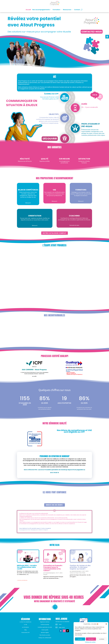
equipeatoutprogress (50, 573)
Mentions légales (45, 632)
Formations (81, 190)
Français (45, 575)
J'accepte (80, 639)
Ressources (67, 10)
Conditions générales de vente (45, 627)
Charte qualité (45, 630)
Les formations (25, 627)
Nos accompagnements (41, 10)
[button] (107, 37)
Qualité (45, 159)
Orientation (35, 216)
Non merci (91, 639)
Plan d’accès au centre (45, 635)
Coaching (74, 216)
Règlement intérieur (45, 622)
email (60, 624)
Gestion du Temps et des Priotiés (78, 573)
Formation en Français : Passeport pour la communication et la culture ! (53, 568)
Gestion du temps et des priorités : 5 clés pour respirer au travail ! (80, 567)
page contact (62, 627)
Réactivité (25, 159)
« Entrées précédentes (22, 580)
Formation (56, 10)
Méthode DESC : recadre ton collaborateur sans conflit (27, 567)
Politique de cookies (90, 642)
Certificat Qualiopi (45, 625)
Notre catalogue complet (55, 233)
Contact (77, 10)
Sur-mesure (64, 159)
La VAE (25, 625)
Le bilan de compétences (25, 622)
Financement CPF (26, 632)
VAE (54, 190)
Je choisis (102, 639)
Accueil (28, 10)
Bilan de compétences (28, 190)
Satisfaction (84, 159)
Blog (25, 630)
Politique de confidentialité (45, 638)
